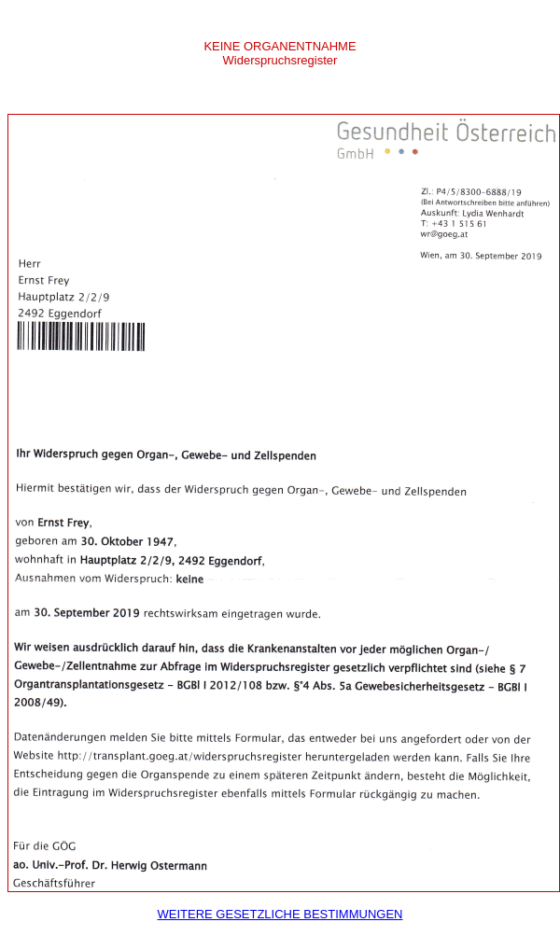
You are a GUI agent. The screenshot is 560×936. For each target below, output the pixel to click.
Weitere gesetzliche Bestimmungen (280, 914)
